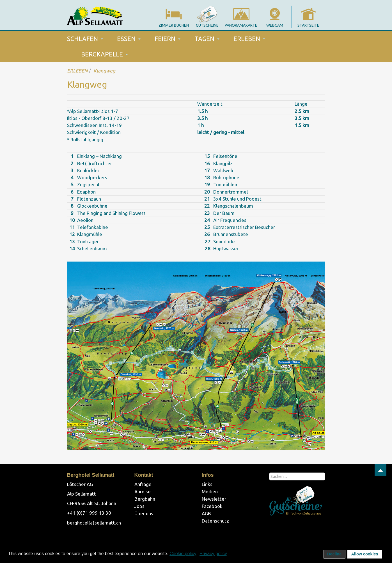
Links (207, 484)
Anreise (143, 492)
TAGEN (207, 39)
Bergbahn (145, 499)
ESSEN (129, 39)
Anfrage (143, 484)
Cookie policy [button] (183, 554)
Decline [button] (334, 554)
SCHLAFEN (85, 39)
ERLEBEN (249, 39)
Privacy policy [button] (213, 554)
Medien (210, 492)
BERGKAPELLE (105, 54)
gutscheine (207, 25)
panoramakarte (241, 25)
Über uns (144, 513)
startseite (308, 25)
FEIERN (168, 39)
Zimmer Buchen (174, 25)
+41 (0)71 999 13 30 (89, 513)
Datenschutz (215, 521)
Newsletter (214, 499)
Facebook (212, 506)
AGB (206, 513)
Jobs (139, 506)
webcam (275, 25)
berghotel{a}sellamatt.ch (94, 523)
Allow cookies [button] (365, 554)
